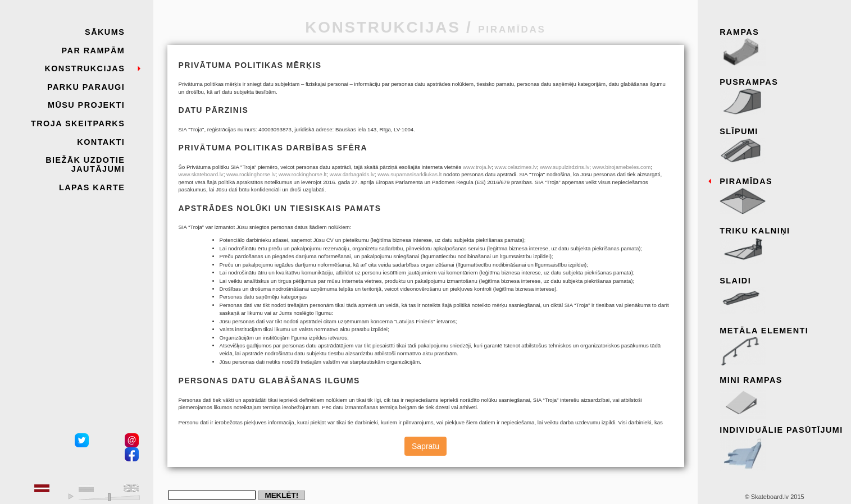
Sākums (105, 32)
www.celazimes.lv (516, 167)
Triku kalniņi (782, 246)
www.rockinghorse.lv (251, 174)
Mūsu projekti (86, 105)
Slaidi (782, 296)
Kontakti (101, 142)
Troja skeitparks (78, 123)
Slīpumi (782, 147)
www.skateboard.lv (201, 174)
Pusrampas (782, 98)
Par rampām (94, 51)
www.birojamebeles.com (622, 167)
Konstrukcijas (85, 68)
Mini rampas (782, 396)
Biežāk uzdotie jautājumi (85, 164)
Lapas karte (92, 187)
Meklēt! (281, 495)
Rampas (782, 48)
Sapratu (425, 446)
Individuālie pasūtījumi (782, 446)
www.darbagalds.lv (352, 174)
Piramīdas (782, 197)
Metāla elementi (782, 346)
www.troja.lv (477, 167)
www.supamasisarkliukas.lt (409, 174)
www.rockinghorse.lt (302, 174)
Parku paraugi (86, 87)
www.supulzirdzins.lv (565, 167)
